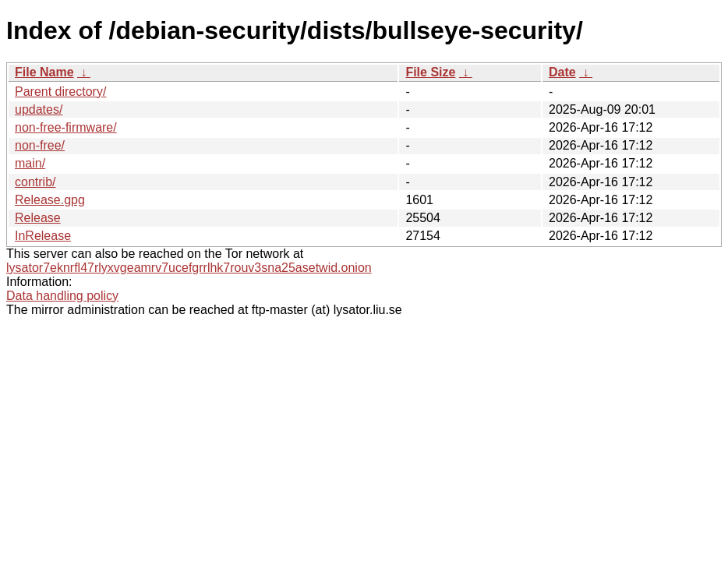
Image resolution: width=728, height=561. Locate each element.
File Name (44, 72)
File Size (430, 72)
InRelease (43, 236)
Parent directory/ (60, 92)
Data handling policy (62, 296)
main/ (30, 163)
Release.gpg (50, 200)
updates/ (39, 109)
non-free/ (40, 145)
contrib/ (35, 182)
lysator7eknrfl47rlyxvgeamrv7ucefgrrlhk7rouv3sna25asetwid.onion (189, 268)
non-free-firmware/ (66, 127)
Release (38, 218)
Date (562, 72)
